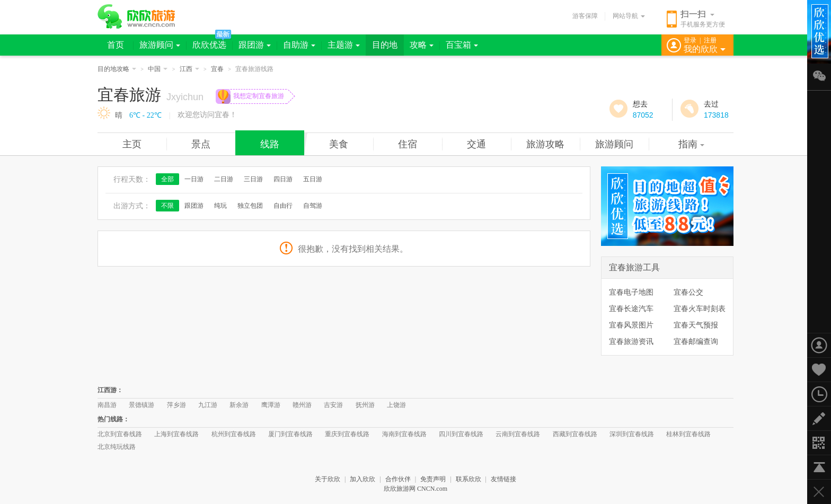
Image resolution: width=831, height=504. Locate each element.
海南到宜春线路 (404, 434)
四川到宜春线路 (461, 434)
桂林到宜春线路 (688, 434)
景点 (201, 144)
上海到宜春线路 (176, 434)
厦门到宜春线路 (290, 434)
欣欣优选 (209, 45)
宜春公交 (688, 292)
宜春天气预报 (696, 325)
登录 (690, 40)
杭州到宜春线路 (234, 434)
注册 (710, 40)
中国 (158, 69)
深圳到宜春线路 (632, 434)
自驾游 (313, 206)
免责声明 (433, 479)
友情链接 (503, 479)
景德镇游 (142, 405)
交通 (476, 144)
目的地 (385, 45)
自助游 (299, 45)
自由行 (283, 206)
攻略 (422, 45)
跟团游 (255, 45)
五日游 (313, 179)
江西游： (110, 390)
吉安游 (333, 405)
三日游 (253, 179)
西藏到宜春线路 (575, 434)
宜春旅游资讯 (631, 341)
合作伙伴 (398, 479)
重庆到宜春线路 (347, 434)
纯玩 (220, 206)
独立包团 (250, 206)
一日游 (194, 179)
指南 (691, 144)
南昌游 (107, 405)
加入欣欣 (363, 479)
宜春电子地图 (631, 292)
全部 (167, 179)
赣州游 (302, 405)
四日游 (283, 179)
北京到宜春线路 (120, 434)
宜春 (217, 69)
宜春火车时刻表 (700, 308)
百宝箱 (462, 45)
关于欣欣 (328, 479)
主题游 (344, 45)
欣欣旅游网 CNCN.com (415, 489)
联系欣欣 (468, 479)
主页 (132, 144)
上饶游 (396, 405)
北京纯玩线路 (117, 447)
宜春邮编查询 (696, 341)
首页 (116, 45)
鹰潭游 (271, 405)
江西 (189, 69)
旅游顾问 (160, 45)
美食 (339, 144)
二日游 (224, 179)
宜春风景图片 (631, 325)
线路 (270, 144)
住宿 (408, 144)
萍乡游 (176, 405)
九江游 (208, 405)
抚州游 (365, 405)
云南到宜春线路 (518, 434)
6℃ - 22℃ (145, 115)
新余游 (239, 405)
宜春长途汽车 (631, 308)
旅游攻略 (545, 144)
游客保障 (585, 16)
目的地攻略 (117, 69)
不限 (167, 206)
